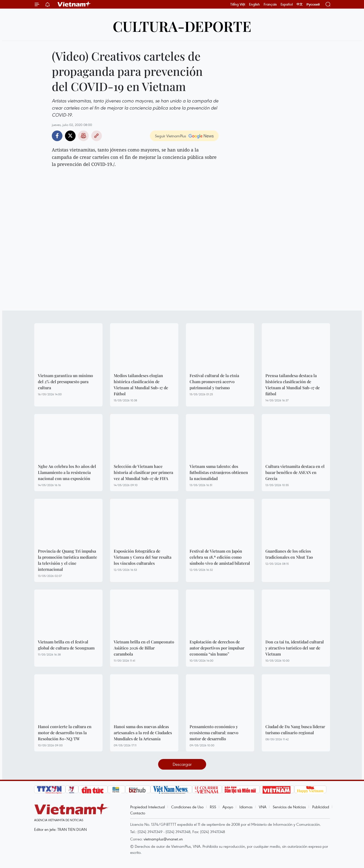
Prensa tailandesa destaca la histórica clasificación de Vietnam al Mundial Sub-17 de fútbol (293, 385)
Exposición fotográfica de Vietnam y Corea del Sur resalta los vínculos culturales (143, 557)
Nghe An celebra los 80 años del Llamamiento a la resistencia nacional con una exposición (67, 472)
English (254, 4)
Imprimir (83, 136)
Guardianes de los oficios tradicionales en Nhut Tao (289, 554)
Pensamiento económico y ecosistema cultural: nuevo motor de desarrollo (214, 733)
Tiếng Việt (238, 4)
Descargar (182, 764)
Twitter (70, 136)
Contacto (138, 813)
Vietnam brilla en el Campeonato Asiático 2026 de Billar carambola (144, 648)
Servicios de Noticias (289, 807)
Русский (313, 4)
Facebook (57, 136)
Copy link (97, 136)
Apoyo (228, 807)
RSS (213, 807)
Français (270, 4)
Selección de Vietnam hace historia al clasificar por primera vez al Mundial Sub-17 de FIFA (143, 472)
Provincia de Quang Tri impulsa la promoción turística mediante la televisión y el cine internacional (67, 560)
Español (287, 4)
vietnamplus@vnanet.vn (163, 839)
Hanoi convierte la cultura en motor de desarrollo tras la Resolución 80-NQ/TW (65, 733)
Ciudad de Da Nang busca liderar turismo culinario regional (295, 730)
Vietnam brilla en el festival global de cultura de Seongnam (66, 645)
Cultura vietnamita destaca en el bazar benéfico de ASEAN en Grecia (295, 472)
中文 (300, 4)
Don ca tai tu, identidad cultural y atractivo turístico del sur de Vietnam (295, 648)
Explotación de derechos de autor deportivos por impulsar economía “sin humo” (217, 648)
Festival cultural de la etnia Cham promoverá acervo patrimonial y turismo (214, 382)
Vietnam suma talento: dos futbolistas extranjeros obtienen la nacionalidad (219, 472)
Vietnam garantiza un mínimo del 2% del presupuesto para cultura (65, 382)
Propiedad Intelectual (147, 807)
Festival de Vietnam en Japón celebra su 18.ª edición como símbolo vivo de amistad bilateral (220, 557)
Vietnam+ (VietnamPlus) (74, 4)
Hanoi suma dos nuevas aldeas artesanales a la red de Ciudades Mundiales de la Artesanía (143, 733)
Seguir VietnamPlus (170, 136)
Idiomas (246, 807)
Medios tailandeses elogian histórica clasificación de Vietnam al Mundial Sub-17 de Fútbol (141, 385)
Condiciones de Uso (187, 807)
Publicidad (321, 807)
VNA (263, 807)
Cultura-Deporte (182, 26)
